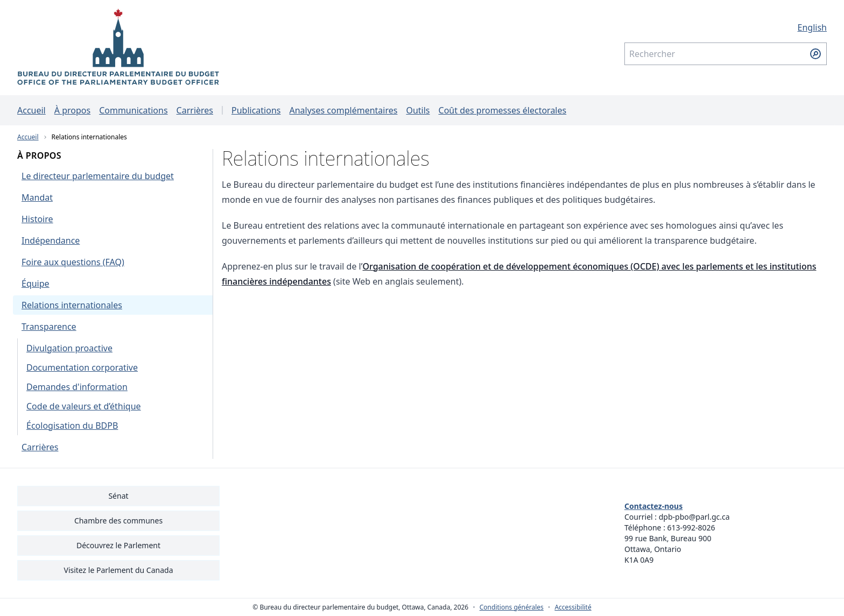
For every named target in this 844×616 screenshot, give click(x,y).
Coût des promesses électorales (503, 110)
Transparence (49, 327)
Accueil (31, 110)
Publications (256, 110)
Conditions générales (512, 607)
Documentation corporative (82, 367)
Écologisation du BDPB (72, 426)
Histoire (37, 219)
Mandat (37, 197)
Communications (133, 110)
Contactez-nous (653, 506)
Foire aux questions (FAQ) (73, 262)
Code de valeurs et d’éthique (84, 406)
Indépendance (51, 240)
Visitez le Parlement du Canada (118, 570)
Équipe (36, 284)
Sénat (118, 496)
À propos (72, 110)
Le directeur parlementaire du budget (98, 176)
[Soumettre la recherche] (815, 54)
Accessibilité (573, 607)
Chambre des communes (118, 521)
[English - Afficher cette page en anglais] (726, 27)
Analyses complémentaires (343, 110)
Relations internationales (89, 137)
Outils (418, 110)
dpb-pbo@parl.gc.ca (694, 517)
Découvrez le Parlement (118, 545)
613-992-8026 (691, 528)
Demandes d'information (77, 387)
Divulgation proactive (69, 348)
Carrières (195, 110)
